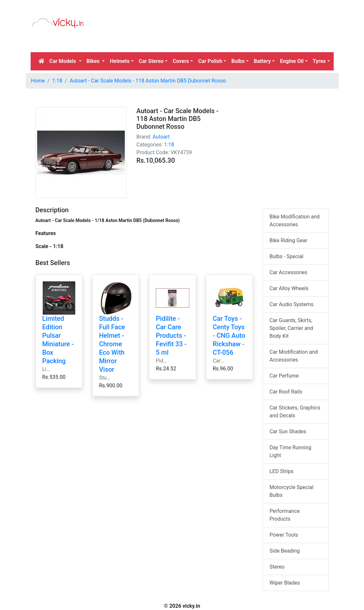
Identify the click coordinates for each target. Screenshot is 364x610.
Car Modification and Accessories (294, 356)
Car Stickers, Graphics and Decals (295, 412)
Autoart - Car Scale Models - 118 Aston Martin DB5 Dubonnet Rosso (148, 81)
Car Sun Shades (288, 431)
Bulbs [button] (238, 61)
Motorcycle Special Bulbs (291, 491)
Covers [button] (181, 61)
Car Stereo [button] (151, 61)
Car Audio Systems (291, 304)
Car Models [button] (64, 61)
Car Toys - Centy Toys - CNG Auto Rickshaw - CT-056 (229, 335)
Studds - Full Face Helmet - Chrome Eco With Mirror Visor (112, 344)
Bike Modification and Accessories (295, 221)
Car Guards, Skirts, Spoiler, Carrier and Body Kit (291, 328)
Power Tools (284, 535)
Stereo (277, 567)
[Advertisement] (147, 140)
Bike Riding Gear (288, 240)
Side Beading (285, 551)
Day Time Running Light (290, 451)
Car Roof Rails (286, 392)
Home (38, 81)
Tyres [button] (319, 61)
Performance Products (285, 515)
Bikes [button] (94, 61)
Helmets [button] (120, 61)
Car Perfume (284, 376)
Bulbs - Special (286, 256)
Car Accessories (288, 272)
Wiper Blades (285, 583)
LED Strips (281, 471)
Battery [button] (262, 61)
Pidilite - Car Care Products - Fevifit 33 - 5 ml (171, 335)
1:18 (57, 81)
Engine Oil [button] (292, 61)
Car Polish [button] (210, 61)
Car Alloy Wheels (289, 288)
